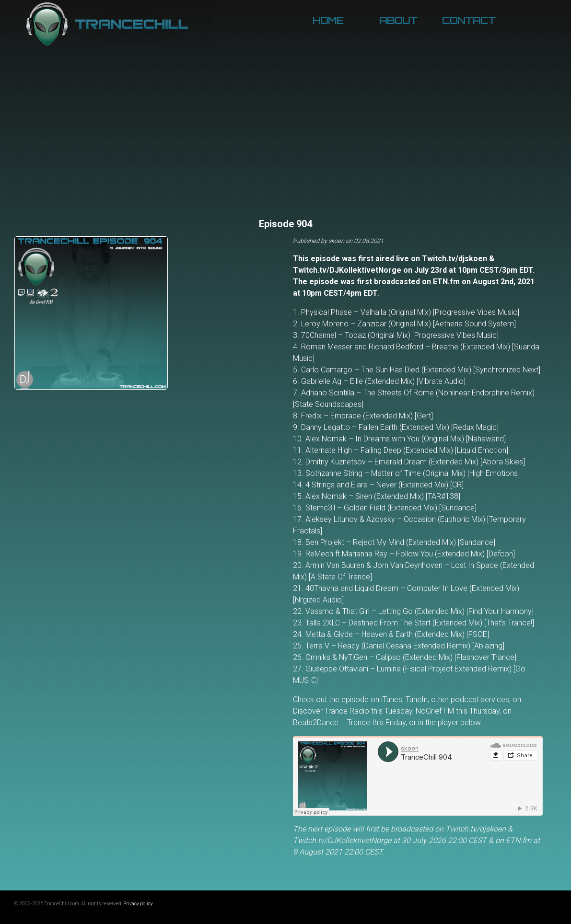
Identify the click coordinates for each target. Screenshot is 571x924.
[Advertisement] (285, 144)
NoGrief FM (435, 711)
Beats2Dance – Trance (332, 722)
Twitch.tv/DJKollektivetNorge (347, 270)
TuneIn (417, 699)
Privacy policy (138, 904)
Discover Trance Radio (331, 711)
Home (328, 21)
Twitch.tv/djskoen (454, 259)
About (398, 21)
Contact (469, 21)
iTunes (392, 699)
